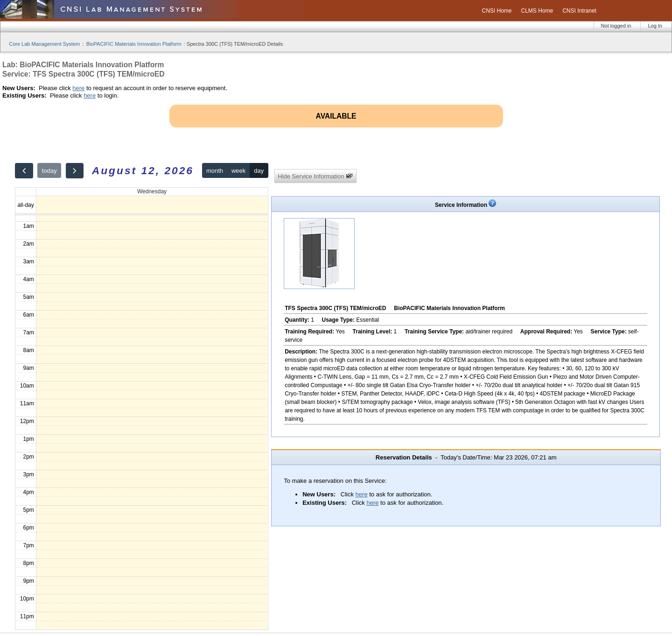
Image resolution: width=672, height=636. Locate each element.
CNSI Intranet (579, 11)
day (259, 171)
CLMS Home (537, 11)
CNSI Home (497, 11)
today (49, 171)
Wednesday (152, 191)
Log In (655, 26)
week (238, 171)
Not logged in (616, 26)
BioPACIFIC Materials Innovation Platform (134, 44)
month (215, 171)
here (78, 88)
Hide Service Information (315, 176)
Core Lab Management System (44, 44)
